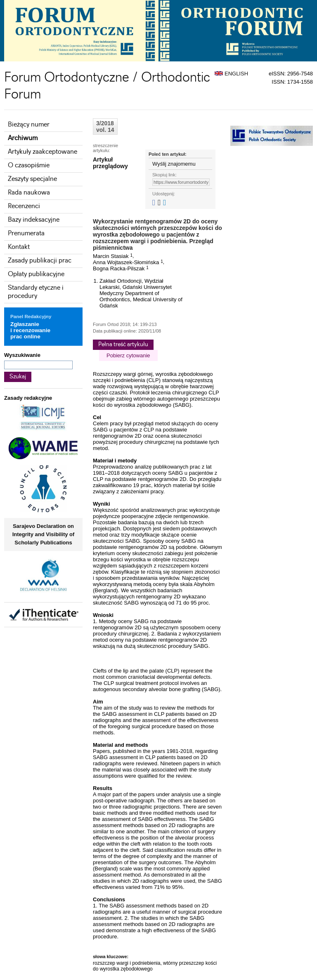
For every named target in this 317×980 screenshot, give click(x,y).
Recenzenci (24, 206)
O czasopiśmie (29, 165)
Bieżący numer (29, 125)
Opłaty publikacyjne (36, 274)
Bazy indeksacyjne (34, 220)
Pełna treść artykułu (123, 345)
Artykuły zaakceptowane (43, 152)
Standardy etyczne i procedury (36, 292)
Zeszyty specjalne (32, 179)
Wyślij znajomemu (174, 164)
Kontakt (19, 247)
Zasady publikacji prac (40, 261)
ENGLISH (231, 74)
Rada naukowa (29, 193)
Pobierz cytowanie (128, 355)
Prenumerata (26, 233)
